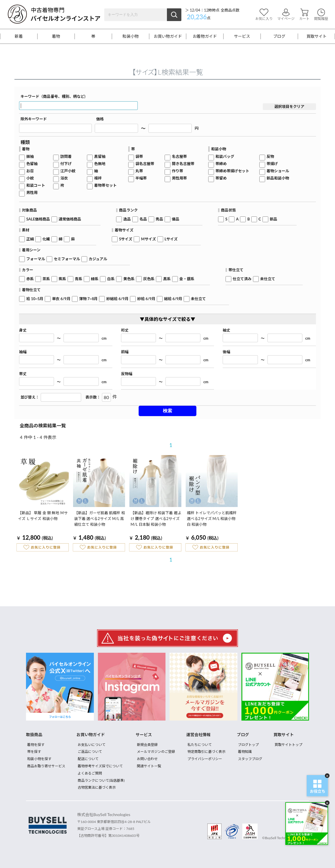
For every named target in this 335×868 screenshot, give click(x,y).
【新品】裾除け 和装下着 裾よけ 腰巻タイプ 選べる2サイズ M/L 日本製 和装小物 (156, 519)
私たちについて (200, 745)
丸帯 (139, 171)
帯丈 (23, 374)
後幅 (226, 352)
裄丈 (125, 330)
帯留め (221, 178)
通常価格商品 (70, 219)
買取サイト (317, 36)
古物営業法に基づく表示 (97, 787)
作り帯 (177, 171)
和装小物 (131, 36)
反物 (270, 157)
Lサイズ (171, 239)
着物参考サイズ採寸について (100, 766)
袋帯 (139, 157)
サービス (242, 36)
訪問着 (66, 157)
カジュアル (98, 259)
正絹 (30, 239)
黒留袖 (100, 157)
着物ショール (278, 171)
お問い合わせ (147, 759)
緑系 (95, 279)
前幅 (125, 352)
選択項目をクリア (289, 106)
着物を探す (36, 745)
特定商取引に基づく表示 (206, 752)
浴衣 (64, 178)
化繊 (46, 239)
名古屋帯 (179, 157)
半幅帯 (141, 178)
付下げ (66, 164)
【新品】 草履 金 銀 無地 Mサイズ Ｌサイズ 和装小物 (43, 516)
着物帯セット (105, 185)
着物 (56, 36)
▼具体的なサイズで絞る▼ (167, 319)
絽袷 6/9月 (173, 299)
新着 (19, 36)
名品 (143, 219)
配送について (88, 759)
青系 (79, 279)
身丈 (23, 330)
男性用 (32, 193)
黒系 (167, 279)
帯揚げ (272, 164)
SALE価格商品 (38, 219)
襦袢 (98, 178)
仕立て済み (242, 279)
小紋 (30, 178)
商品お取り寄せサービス (46, 766)
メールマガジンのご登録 (156, 752)
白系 (111, 279)
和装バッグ (225, 157)
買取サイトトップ (289, 745)
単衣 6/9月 (61, 299)
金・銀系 (187, 279)
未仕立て (268, 279)
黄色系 (129, 279)
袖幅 (23, 352)
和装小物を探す (39, 759)
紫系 (62, 279)
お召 (30, 171)
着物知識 (245, 752)
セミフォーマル (67, 259)
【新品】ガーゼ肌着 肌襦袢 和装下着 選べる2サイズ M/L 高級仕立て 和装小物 (100, 519)
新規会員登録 (147, 745)
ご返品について (90, 752)
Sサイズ (126, 239)
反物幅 (127, 374)
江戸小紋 (68, 171)
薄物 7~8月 (89, 299)
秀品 (159, 219)
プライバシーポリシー (205, 759)
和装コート (36, 185)
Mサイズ (148, 239)
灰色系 (149, 279)
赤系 (30, 279)
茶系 (46, 279)
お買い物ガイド (168, 36)
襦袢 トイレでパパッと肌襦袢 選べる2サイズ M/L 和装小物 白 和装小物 (212, 519)
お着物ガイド (205, 36)
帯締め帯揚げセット (232, 171)
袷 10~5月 (35, 299)
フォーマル (36, 259)
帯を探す (34, 752)
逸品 (127, 219)
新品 (273, 219)
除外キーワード (34, 119)
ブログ (279, 36)
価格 (100, 119)
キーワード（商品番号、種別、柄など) (53, 97)
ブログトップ (248, 745)
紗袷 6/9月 (146, 299)
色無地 (100, 164)
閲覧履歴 (321, 15)
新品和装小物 (278, 178)
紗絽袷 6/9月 (117, 299)
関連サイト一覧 (149, 766)
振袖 (30, 157)
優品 (176, 219)
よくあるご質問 (90, 773)
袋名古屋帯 (145, 164)
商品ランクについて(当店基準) (101, 780)
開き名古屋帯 (183, 164)
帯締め (221, 164)
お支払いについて (92, 745)
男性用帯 (179, 178)
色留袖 (32, 164)
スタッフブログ (250, 759)
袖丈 (226, 330)
